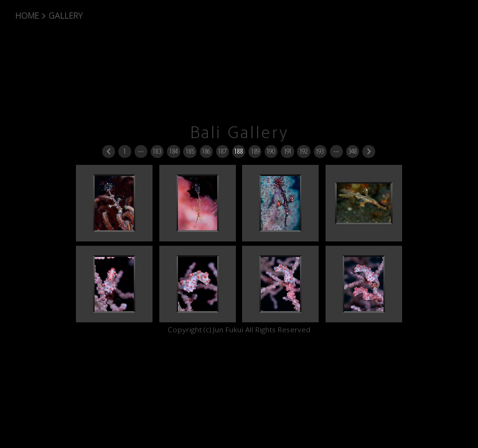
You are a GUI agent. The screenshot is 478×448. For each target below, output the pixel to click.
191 (288, 152)
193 (320, 152)
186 (206, 152)
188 (238, 152)
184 (173, 152)
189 (255, 152)
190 (271, 152)
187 (222, 152)
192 (303, 152)
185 (190, 152)
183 (157, 152)
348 (352, 152)
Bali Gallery (239, 133)
